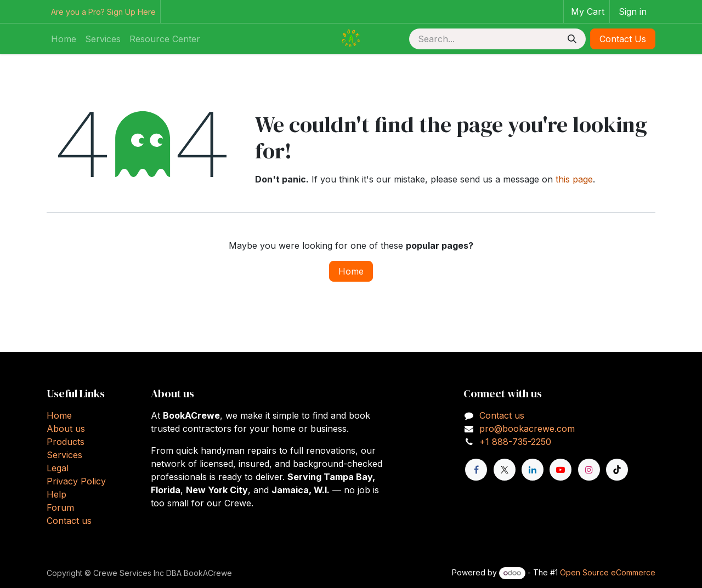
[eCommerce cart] (587, 12)
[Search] (572, 39)
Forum (60, 507)
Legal (58, 468)
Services (64, 455)
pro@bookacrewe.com (527, 429)
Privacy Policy (76, 481)
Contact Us (623, 39)
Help (56, 494)
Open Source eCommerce (608, 572)
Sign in (633, 12)
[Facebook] (476, 470)
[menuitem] (64, 39)
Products (66, 442)
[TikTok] (617, 470)
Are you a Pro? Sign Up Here (103, 12)
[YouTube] (561, 470)
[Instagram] (589, 470)
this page (574, 179)
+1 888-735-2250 (515, 442)
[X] (505, 470)
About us (66, 429)
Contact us (69, 521)
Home (351, 271)
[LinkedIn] (533, 470)
